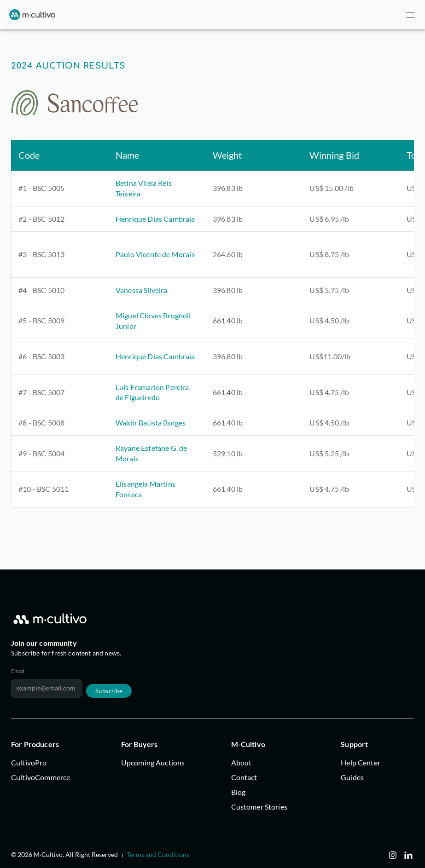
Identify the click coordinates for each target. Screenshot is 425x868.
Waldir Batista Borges (151, 423)
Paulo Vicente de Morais (155, 254)
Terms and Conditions (158, 854)
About (242, 762)
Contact (244, 777)
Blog (239, 792)
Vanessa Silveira (142, 290)
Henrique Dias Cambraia (155, 219)
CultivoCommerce (41, 777)
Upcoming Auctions (153, 762)
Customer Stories (259, 807)
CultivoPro (29, 762)
